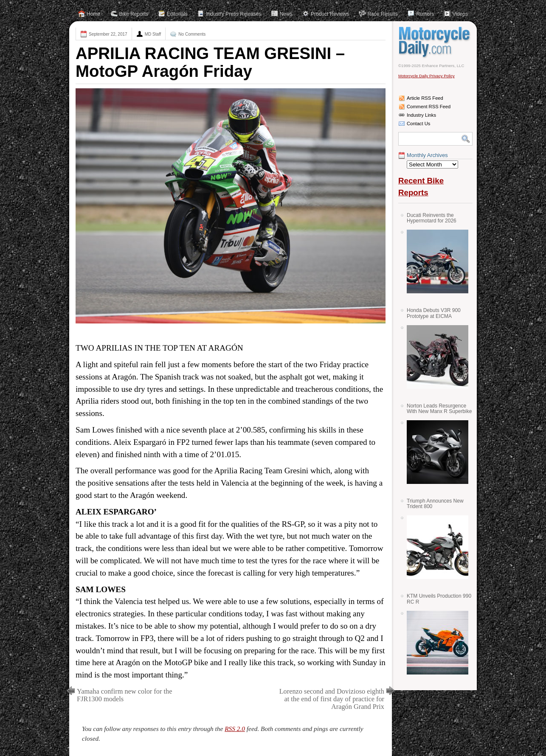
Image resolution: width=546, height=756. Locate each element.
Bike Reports (134, 14)
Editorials (177, 14)
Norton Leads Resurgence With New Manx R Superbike (439, 409)
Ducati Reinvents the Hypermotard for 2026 (432, 218)
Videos (460, 14)
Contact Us (418, 124)
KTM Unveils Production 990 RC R (439, 599)
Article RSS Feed (425, 98)
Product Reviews (330, 14)
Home (93, 14)
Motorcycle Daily (435, 42)
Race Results (382, 14)
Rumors (425, 14)
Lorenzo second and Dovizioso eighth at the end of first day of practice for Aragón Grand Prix (332, 699)
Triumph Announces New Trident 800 (435, 504)
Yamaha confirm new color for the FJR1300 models (124, 695)
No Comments (192, 34)
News (286, 14)
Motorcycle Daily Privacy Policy (426, 76)
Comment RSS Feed (429, 107)
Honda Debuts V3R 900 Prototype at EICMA (434, 313)
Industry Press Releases (234, 14)
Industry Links (421, 115)
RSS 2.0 (235, 729)
